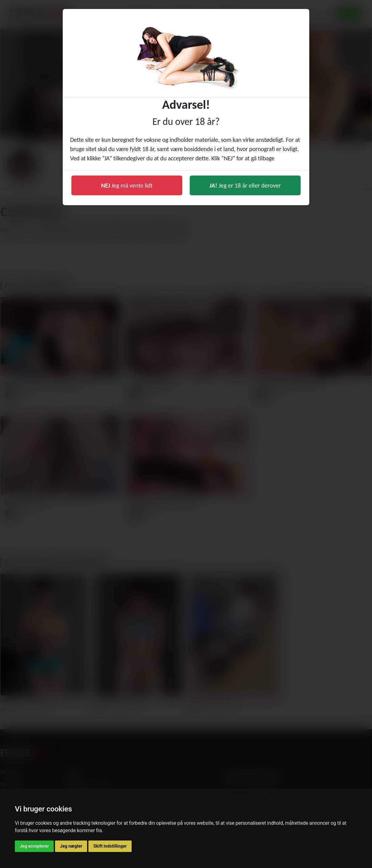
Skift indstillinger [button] (110, 846)
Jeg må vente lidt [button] (127, 185)
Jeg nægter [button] (71, 846)
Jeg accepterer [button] (34, 846)
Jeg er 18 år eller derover (245, 185)
